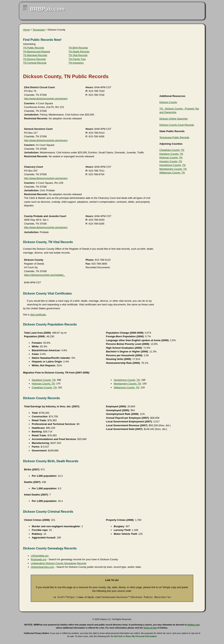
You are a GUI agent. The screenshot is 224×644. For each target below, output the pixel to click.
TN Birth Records (78, 48)
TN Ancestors (76, 63)
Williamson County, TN (172, 173)
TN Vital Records (78, 55)
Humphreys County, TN (173, 165)
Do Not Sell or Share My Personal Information (134, 636)
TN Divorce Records (34, 59)
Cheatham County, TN (172, 150)
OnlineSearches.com (43, 567)
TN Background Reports (37, 52)
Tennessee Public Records (174, 137)
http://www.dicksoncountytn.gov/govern (46, 99)
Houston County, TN (171, 161)
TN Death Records (79, 52)
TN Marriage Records (35, 55)
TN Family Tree (77, 59)
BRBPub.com (47, 9)
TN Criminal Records (35, 63)
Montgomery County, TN (173, 169)
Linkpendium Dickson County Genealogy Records (59, 563)
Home (26, 30)
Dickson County (168, 102)
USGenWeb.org (40, 556)
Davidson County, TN (171, 154)
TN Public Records (34, 48)
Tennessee (39, 30)
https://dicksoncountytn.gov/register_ (44, 275)
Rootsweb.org (39, 559)
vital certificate (38, 315)
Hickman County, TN (171, 158)
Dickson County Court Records (177, 125)
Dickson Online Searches (174, 119)
